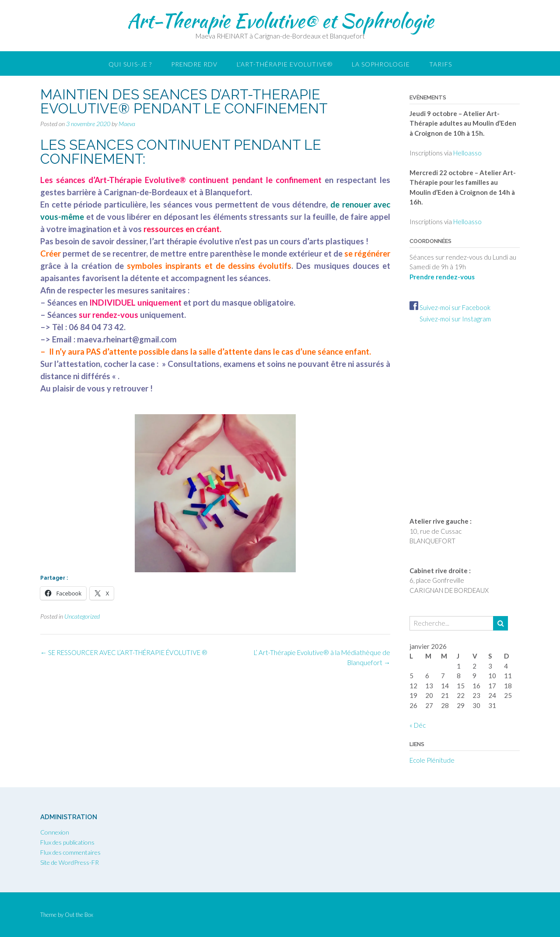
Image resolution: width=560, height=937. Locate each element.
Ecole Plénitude (432, 760)
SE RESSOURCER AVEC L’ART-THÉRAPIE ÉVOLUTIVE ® (124, 652)
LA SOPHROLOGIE (381, 64)
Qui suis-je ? (130, 64)
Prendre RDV (194, 64)
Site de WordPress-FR (70, 862)
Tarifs (441, 64)
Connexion (55, 832)
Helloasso (467, 153)
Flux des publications (67, 842)
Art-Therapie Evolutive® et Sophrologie (280, 21)
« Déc (418, 725)
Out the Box (79, 915)
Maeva (127, 124)
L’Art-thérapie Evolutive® (285, 64)
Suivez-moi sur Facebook (450, 307)
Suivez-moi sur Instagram (450, 319)
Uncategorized (82, 616)
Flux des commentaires (70, 852)
